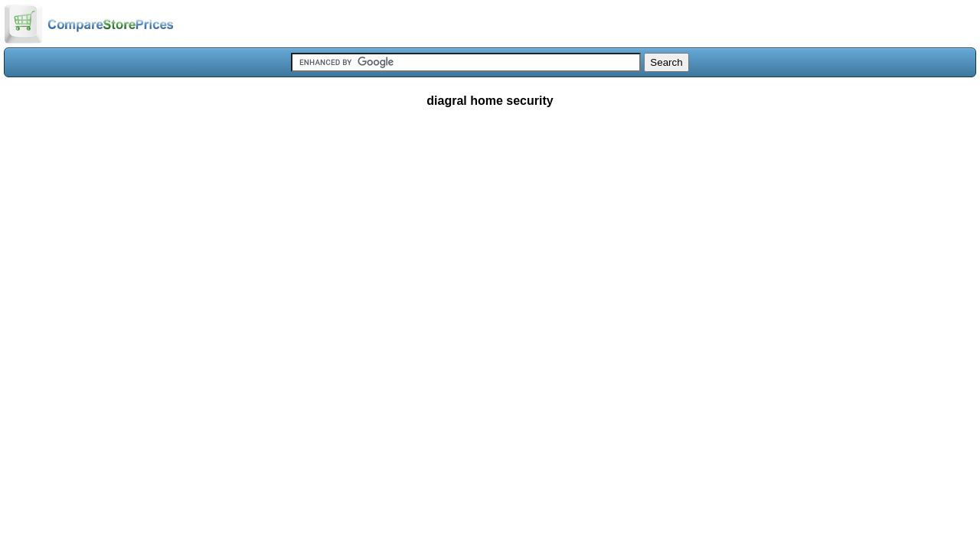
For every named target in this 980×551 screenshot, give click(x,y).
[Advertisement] (490, 233)
